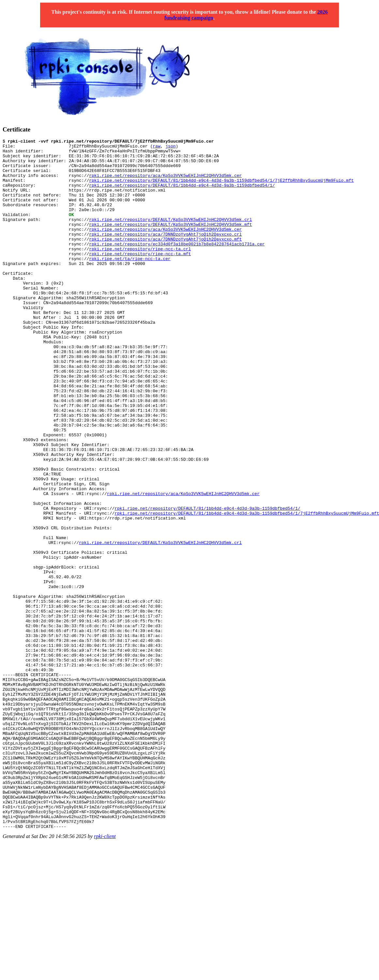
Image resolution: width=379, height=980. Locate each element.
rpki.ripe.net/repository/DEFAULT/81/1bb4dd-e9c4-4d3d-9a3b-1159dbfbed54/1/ (182, 195)
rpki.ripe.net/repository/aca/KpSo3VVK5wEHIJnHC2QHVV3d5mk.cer (165, 183)
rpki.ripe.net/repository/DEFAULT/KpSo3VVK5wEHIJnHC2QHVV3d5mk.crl (170, 236)
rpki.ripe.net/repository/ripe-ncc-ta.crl (140, 271)
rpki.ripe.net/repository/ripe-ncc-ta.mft (140, 277)
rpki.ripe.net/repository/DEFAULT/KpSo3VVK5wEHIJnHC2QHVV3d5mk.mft (170, 242)
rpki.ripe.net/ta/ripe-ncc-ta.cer (130, 283)
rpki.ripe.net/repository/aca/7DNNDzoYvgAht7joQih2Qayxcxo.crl (165, 254)
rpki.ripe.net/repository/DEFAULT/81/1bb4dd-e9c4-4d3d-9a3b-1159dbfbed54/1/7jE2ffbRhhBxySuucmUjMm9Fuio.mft (221, 189)
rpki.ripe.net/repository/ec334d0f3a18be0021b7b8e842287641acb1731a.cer (177, 265)
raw (156, 148)
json (170, 148)
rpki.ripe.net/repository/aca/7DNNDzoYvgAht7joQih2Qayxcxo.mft (165, 259)
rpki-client (105, 974)
